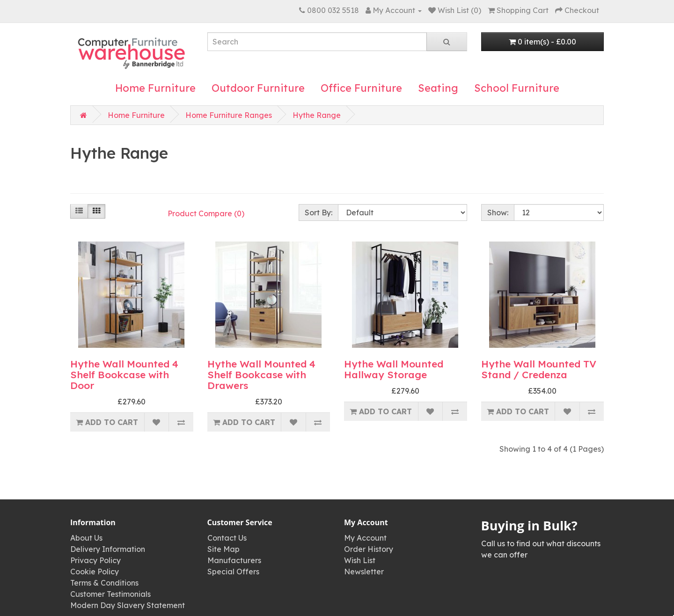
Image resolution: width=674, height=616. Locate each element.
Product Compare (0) (206, 213)
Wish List (360, 560)
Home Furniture (155, 88)
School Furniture (517, 88)
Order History (369, 549)
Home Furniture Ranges (229, 115)
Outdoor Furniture (258, 88)
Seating (438, 88)
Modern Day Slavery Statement (128, 605)
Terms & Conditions (104, 583)
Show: (498, 213)
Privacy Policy (95, 560)
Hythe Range (317, 115)
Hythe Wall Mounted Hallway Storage (394, 369)
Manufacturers (234, 560)
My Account (365, 538)
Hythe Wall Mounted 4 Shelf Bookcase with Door (124, 374)
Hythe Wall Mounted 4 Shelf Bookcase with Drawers (261, 374)
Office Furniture (361, 88)
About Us (86, 538)
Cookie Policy (95, 572)
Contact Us (227, 538)
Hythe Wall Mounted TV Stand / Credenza (539, 369)
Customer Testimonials (110, 594)
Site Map (223, 549)
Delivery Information (108, 549)
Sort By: (319, 213)
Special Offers (233, 572)
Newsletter (364, 572)
